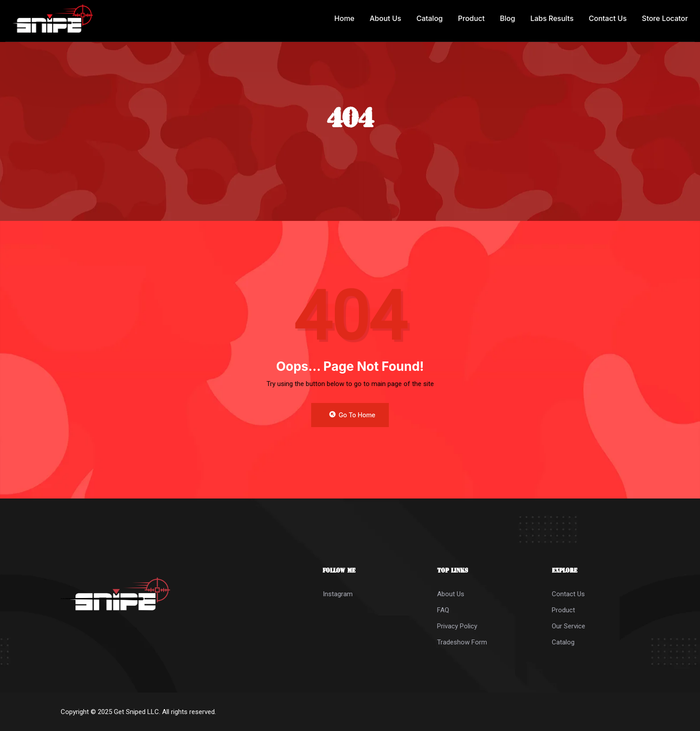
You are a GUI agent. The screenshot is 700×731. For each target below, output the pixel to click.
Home (344, 18)
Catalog (430, 18)
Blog (508, 18)
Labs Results (552, 18)
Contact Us (608, 18)
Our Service (569, 626)
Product (471, 18)
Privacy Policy (457, 626)
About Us (385, 18)
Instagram (338, 594)
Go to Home (352, 415)
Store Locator (665, 18)
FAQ (443, 610)
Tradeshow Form (462, 642)
